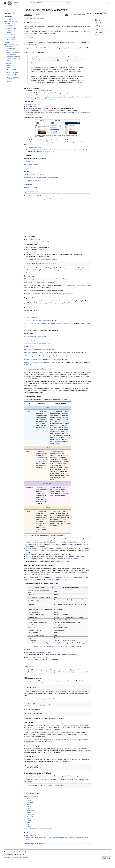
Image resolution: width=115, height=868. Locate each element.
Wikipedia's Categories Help (59, 837)
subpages (57, 443)
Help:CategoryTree (36, 828)
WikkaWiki (29, 38)
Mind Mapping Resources (31, 165)
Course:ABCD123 (29, 572)
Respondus (30, 816)
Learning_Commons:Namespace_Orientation (38, 652)
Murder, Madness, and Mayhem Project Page (36, 178)
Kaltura (29, 806)
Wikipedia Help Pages (30, 340)
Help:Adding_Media (29, 291)
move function (62, 577)
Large (99, 26)
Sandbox (42, 249)
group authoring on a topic (33, 104)
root (54, 412)
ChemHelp (27, 168)
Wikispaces (29, 40)
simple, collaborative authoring (42, 91)
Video (28, 822)
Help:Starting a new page (68, 725)
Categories (27, 843)
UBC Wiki (44, 48)
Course (47, 448)
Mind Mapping (31, 810)
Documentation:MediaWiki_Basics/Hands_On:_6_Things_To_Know (42, 362)
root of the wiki (42, 412)
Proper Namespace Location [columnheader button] (70, 587)
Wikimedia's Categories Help (78, 837)
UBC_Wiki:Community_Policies (61, 561)
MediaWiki (72, 43)
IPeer (28, 804)
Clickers (29, 800)
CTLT (27, 546)
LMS (28, 808)
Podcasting (30, 814)
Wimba (29, 826)
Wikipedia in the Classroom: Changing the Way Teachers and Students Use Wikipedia (48, 324)
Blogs (28, 798)
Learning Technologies (32, 796)
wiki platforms (49, 31)
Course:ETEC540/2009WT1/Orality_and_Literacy (38, 181)
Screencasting (31, 818)
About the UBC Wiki (16, 857)
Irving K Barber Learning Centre (69, 303)
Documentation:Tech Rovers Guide (35, 18)
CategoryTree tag (38, 776)
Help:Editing (27, 285)
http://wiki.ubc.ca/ (34, 239)
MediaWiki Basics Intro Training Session (35, 337)
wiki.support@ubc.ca (65, 294)
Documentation (28, 187)
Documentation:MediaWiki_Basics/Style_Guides (37, 343)
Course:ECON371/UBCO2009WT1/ (34, 174)
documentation (57, 488)
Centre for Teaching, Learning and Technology (43, 303)
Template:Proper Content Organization (57, 646)
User (27, 538)
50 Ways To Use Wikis (30, 317)
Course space (40, 458)
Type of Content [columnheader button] (40, 587)
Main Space (59, 441)
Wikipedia (26, 45)
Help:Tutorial (27, 279)
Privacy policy (7, 857)
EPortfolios (30, 802)
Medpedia (52, 99)
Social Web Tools (29, 161)
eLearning (28, 544)
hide (14, 13)
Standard (100, 23)
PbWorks (28, 36)
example (38, 501)
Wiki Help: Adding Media (31, 359)
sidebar (49, 741)
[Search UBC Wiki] (48, 3)
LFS (27, 558)
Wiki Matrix (27, 330)
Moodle (29, 812)
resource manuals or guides (50, 111)
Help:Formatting (28, 356)
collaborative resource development (45, 95)
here (58, 140)
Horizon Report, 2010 (35, 148)
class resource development (34, 108)
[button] (24, 796)
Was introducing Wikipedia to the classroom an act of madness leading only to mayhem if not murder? (57, 150)
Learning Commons (31, 548)
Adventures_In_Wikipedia (31, 314)
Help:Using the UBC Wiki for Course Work (37, 657)
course (55, 452)
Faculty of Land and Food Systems (69, 558)
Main (47, 408)
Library (28, 554)
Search (69, 3)
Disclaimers (25, 857)
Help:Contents (28, 282)
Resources (42, 843)
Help (27, 542)
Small (99, 20)
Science (28, 556)
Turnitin (29, 820)
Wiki (28, 824)
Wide (99, 35)
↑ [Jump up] (28, 148)
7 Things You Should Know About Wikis (35, 320)
